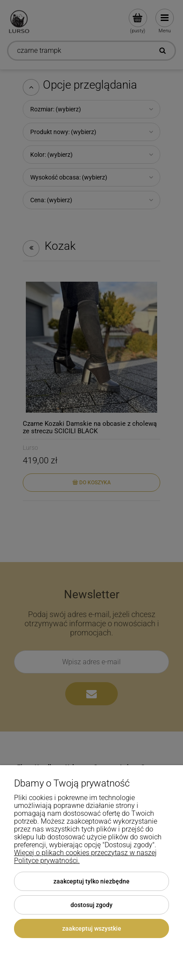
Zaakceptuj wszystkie (92, 928)
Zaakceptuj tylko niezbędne (91, 881)
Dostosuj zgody (91, 905)
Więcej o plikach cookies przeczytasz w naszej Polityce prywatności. (85, 857)
